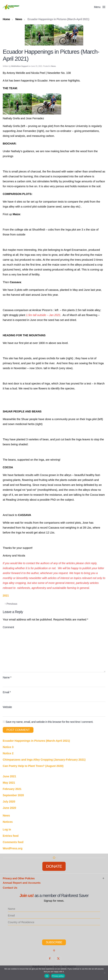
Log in (7, 829)
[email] (54, 916)
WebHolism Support (20, 66)
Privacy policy (58, 976)
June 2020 (9, 808)
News (53, 66)
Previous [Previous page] (11, 604)
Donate (54, 866)
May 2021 (9, 783)
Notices (8, 822)
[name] (54, 909)
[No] (105, 973)
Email (7, 692)
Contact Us (10, 888)
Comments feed (13, 842)
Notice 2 (8, 753)
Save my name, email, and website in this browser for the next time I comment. (48, 722)
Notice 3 (8, 747)
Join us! (27, 895)
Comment (8, 627)
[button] (100, 7)
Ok (47, 976)
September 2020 (13, 795)
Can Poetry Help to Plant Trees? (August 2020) (33, 766)
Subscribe (54, 942)
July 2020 (9, 802)
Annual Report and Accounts (22, 883)
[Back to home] (11, 7)
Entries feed (11, 836)
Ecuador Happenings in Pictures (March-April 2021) (36, 741)
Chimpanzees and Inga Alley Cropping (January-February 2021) (44, 760)
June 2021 (9, 776)
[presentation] (24, 931)
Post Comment (18, 730)
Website (7, 707)
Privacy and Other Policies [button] (19, 878)
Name (7, 677)
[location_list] (54, 922)
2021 (6, 596)
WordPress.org (13, 848)
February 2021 (12, 789)
